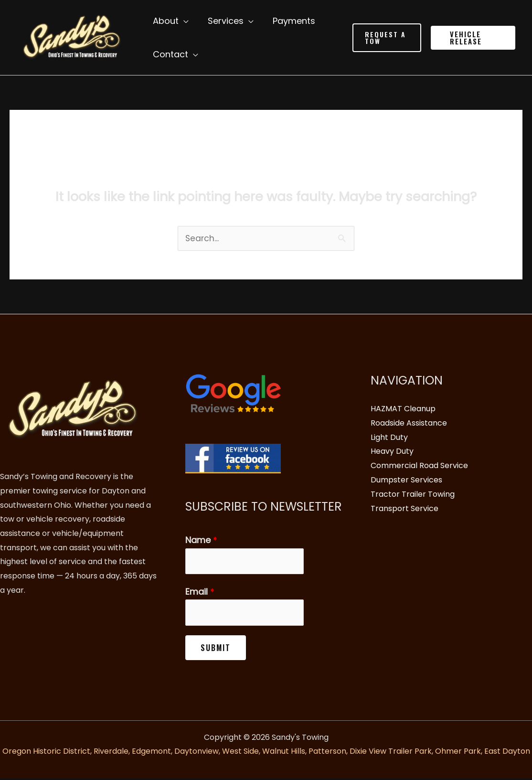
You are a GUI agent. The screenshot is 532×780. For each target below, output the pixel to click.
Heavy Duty (392, 452)
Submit (216, 650)
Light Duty (389, 437)
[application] (183, 21)
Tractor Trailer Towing (413, 494)
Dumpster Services (406, 480)
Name (201, 540)
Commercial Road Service (419, 466)
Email (200, 593)
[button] (384, 38)
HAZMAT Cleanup (403, 409)
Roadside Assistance (409, 423)
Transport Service (404, 508)
